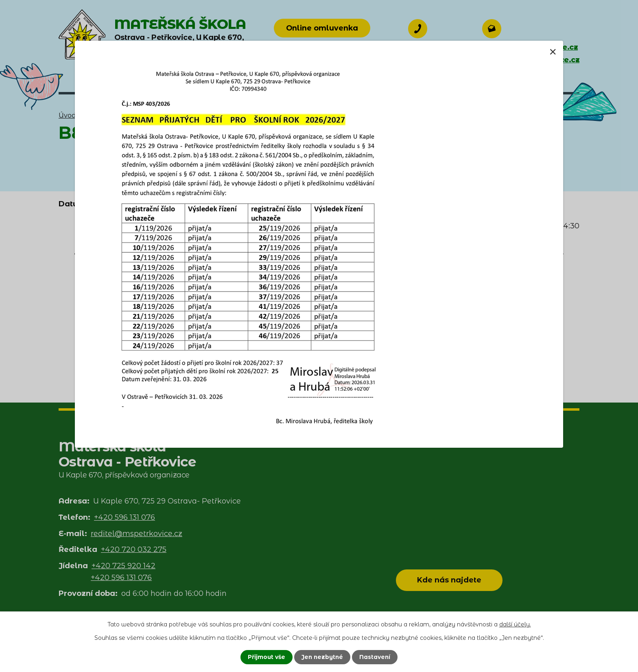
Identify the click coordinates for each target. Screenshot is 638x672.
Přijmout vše (265, 657)
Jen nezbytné (322, 657)
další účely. (515, 624)
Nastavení (376, 657)
